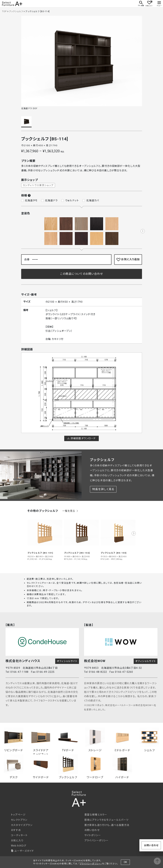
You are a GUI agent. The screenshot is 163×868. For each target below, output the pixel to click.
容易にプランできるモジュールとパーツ (106, 820)
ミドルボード (122, 740)
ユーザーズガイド (22, 851)
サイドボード (41, 767)
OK (125, 862)
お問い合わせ (92, 830)
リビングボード (14, 740)
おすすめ (16, 830)
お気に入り (17, 840)
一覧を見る (70, 511)
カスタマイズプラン (22, 825)
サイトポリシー (93, 835)
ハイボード (122, 767)
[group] (45, 538)
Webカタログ (19, 846)
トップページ (18, 815)
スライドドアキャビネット (41, 740)
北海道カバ (93, 201)
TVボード (68, 740)
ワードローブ (95, 767)
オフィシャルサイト (67, 661)
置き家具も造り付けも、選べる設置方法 (107, 825)
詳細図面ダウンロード (81, 438)
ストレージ (95, 740)
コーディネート (19, 835)
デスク (14, 767)
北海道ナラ (51, 201)
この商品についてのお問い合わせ (81, 274)
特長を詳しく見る (103, 489)
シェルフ (149, 740)
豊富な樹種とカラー (96, 815)
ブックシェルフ (16, 11)
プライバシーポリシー (97, 840)
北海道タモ (31, 201)
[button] (143, 231)
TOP (4, 11)
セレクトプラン (19, 820)
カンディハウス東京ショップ (38, 185)
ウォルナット (72, 201)
